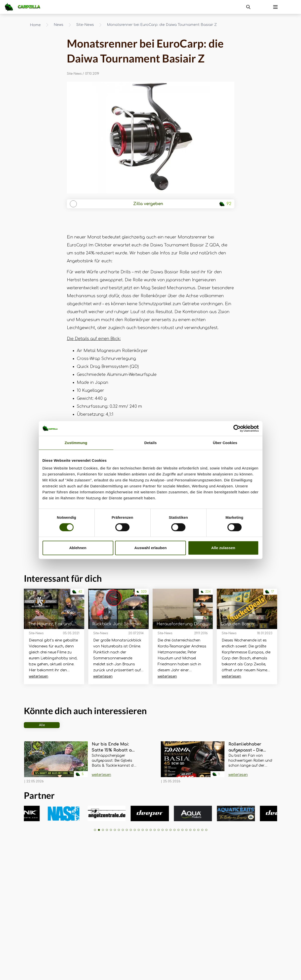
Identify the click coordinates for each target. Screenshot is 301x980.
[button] (95, 830)
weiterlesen (39, 676)
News (59, 25)
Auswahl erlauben (151, 548)
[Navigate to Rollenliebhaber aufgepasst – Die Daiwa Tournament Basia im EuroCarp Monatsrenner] (193, 762)
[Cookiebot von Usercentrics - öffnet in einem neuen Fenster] (237, 428)
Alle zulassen (223, 548)
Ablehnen (78, 548)
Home (35, 25)
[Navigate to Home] (25, 7)
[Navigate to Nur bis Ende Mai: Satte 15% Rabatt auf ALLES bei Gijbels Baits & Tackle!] (56, 762)
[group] (42, 813)
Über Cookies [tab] (225, 443)
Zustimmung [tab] (76, 443)
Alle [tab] (42, 725)
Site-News (85, 25)
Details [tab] (151, 443)
